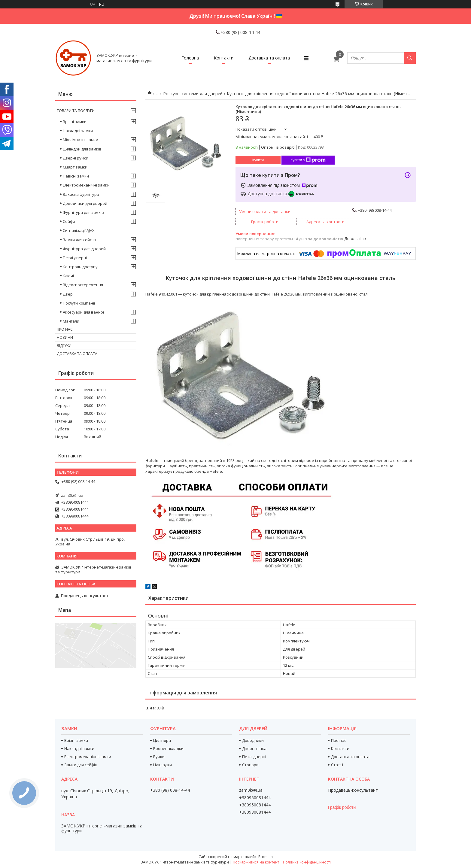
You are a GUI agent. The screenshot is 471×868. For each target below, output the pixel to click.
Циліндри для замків (82, 149)
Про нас (65, 329)
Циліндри (162, 740)
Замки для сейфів (79, 240)
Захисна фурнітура (81, 194)
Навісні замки (76, 176)
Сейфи (69, 221)
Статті (337, 765)
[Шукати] (410, 58)
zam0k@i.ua (72, 495)
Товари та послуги (76, 111)
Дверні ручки (76, 158)
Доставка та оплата (269, 58)
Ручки (159, 757)
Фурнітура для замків (83, 212)
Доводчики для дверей (85, 203)
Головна (190, 58)
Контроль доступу (80, 267)
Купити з (308, 160)
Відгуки (64, 346)
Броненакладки (168, 748)
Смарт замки (75, 167)
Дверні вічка (254, 748)
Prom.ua (266, 857)
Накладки (163, 765)
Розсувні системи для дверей (193, 94)
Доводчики (253, 740)
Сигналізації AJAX (79, 230)
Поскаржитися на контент (256, 862)
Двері (68, 294)
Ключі (68, 276)
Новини (65, 337)
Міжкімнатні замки (81, 140)
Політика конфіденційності (307, 862)
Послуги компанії (79, 303)
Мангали (71, 321)
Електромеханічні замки (86, 185)
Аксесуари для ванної (83, 312)
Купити (258, 160)
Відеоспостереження (83, 285)
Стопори (250, 765)
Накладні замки (78, 131)
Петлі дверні (75, 258)
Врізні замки (75, 122)
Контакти (224, 58)
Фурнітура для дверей (84, 249)
